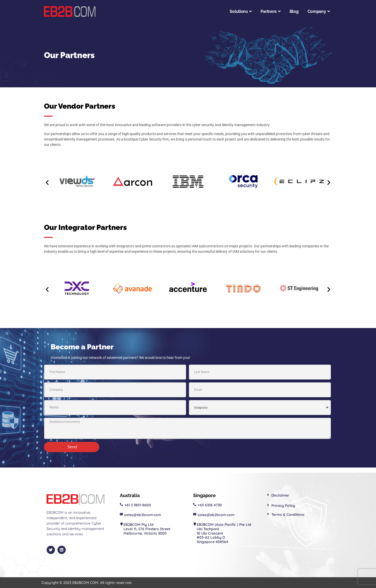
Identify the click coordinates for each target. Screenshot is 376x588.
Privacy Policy (283, 506)
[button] (47, 183)
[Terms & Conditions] (268, 514)
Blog (294, 11)
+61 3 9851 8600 (138, 505)
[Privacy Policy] (268, 505)
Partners (270, 11)
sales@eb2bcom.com (143, 515)
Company (319, 11)
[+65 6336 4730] (195, 505)
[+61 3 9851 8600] (121, 505)
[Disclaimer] (268, 495)
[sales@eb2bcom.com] (121, 514)
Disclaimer (280, 495)
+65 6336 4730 (210, 505)
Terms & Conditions (288, 515)
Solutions (241, 11)
